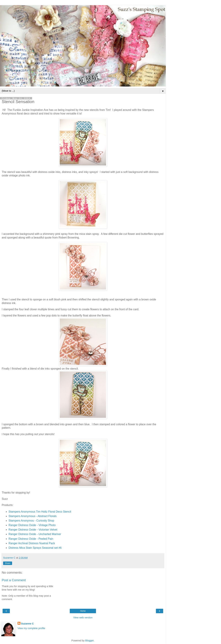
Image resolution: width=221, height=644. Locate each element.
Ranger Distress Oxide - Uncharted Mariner (35, 534)
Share (8, 563)
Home (83, 611)
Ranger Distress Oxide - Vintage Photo (32, 525)
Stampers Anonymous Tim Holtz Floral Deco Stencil (40, 512)
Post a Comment (14, 580)
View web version (83, 618)
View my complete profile (31, 628)
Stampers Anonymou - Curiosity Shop (31, 521)
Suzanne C (27, 624)
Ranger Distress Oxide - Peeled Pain (31, 539)
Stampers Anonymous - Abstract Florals (33, 516)
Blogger (90, 641)
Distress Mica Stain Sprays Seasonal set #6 (35, 548)
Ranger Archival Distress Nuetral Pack (32, 543)
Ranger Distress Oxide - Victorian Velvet (33, 530)
